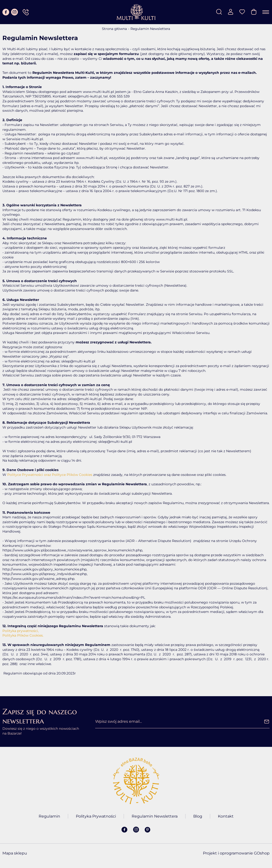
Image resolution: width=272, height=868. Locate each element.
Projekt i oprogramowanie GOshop (236, 853)
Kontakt (226, 816)
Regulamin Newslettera (155, 816)
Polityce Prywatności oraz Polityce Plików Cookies (50, 475)
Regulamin (49, 816)
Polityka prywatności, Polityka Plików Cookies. (23, 633)
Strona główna (114, 29)
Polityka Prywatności (96, 816)
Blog (198, 816)
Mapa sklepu (15, 853)
